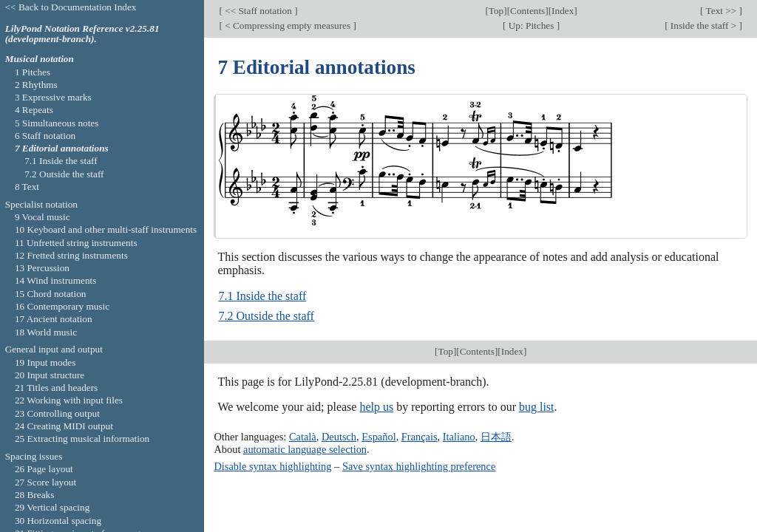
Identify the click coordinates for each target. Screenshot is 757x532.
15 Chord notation (51, 294)
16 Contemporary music (62, 306)
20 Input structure (50, 375)
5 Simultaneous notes (57, 123)
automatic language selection (305, 449)
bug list (537, 407)
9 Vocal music (43, 217)
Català (303, 437)
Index (563, 11)
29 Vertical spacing (52, 507)
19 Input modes (45, 362)
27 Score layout (45, 482)
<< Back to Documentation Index (71, 7)
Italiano (459, 437)
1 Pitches (33, 72)
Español (378, 437)
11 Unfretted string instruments (76, 243)
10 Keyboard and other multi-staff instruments (106, 229)
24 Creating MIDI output (64, 426)
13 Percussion (42, 268)
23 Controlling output (57, 413)
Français (420, 437)
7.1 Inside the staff (262, 296)
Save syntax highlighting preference (419, 466)
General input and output (54, 349)
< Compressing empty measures (288, 25)
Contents (527, 11)
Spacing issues (34, 456)
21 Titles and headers (56, 388)
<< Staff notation (258, 11)
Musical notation (40, 59)
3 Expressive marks (53, 97)
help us (376, 407)
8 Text (27, 187)
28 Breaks (34, 495)
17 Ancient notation (54, 319)
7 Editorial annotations (62, 148)
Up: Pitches (531, 25)
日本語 (496, 437)
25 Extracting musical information (82, 439)
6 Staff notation (45, 136)
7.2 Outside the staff (266, 316)
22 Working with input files (69, 400)
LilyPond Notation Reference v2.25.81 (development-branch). (82, 34)
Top (496, 11)
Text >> (722, 11)
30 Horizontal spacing (58, 521)
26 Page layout (44, 469)
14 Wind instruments (56, 280)
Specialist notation (41, 204)
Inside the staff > (704, 25)
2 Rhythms (36, 85)
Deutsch (339, 437)
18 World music (46, 332)
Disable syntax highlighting (272, 466)
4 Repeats (34, 110)
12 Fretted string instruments (71, 255)
